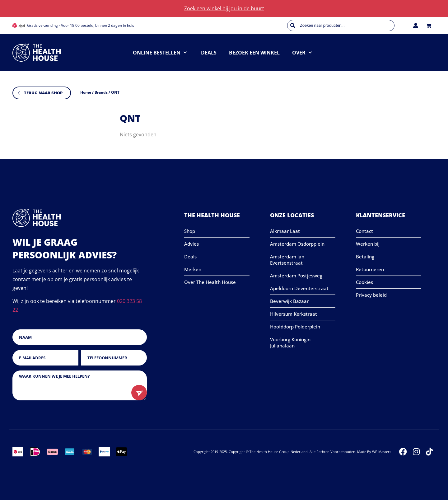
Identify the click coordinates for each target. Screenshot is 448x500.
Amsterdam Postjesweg (296, 276)
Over (302, 53)
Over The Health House (210, 282)
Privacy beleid (371, 295)
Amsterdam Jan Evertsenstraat (287, 260)
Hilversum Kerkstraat (294, 314)
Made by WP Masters (374, 452)
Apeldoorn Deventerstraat (299, 288)
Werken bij (368, 244)
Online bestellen (160, 53)
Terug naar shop (43, 93)
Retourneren (370, 269)
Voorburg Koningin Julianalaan (290, 342)
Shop (190, 231)
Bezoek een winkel (254, 53)
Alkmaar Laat (285, 231)
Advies (191, 244)
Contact (364, 231)
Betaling (365, 257)
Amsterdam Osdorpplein (297, 244)
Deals (209, 53)
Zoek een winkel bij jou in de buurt (224, 8)
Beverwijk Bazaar (289, 301)
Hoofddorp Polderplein (295, 327)
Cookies (364, 282)
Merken (193, 269)
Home (86, 92)
